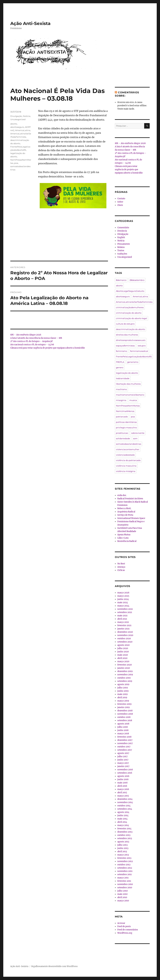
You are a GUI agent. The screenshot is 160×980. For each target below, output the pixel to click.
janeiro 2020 (124, 668)
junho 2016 (123, 779)
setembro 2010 (125, 888)
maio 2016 (122, 783)
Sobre (120, 202)
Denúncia (122, 231)
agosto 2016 (123, 776)
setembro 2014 (125, 809)
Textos (121, 250)
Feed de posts (124, 926)
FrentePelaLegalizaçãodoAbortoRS (134, 357)
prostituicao (122, 433)
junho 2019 (123, 691)
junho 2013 (123, 848)
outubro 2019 (124, 678)
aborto (14, 124)
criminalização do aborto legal (131, 318)
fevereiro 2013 (124, 858)
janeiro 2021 (123, 629)
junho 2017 (123, 760)
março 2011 (123, 878)
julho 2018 (122, 727)
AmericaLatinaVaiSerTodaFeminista (134, 302)
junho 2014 (123, 815)
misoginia (121, 400)
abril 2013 (122, 852)
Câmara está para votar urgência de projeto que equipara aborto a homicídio (48, 348)
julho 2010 (122, 891)
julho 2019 (123, 688)
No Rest (121, 564)
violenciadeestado (125, 455)
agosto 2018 (123, 724)
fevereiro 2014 (124, 829)
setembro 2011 (125, 874)
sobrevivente (138, 433)
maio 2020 (123, 655)
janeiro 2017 (123, 766)
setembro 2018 (125, 720)
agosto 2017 (123, 753)
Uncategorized (18, 119)
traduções (122, 254)
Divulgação (16, 116)
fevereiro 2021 (124, 625)
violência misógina (126, 471)
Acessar (121, 923)
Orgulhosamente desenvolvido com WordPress (54, 966)
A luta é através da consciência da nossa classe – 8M (36, 338)
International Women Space (131, 518)
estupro (142, 346)
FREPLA (120, 362)
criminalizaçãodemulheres (130, 307)
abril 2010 (122, 897)
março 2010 (123, 901)
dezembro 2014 (125, 799)
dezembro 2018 (125, 711)
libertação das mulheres (128, 384)
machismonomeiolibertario (130, 395)
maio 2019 (122, 694)
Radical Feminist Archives (130, 499)
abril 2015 (122, 793)
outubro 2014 (124, 806)
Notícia (27, 116)
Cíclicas (121, 570)
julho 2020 (123, 648)
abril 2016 (122, 786)
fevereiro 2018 (124, 737)
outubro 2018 (124, 717)
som (135, 438)
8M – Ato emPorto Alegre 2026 (26, 335)
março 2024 (123, 606)
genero (120, 367)
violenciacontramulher (128, 449)
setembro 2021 (125, 612)
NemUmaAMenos (125, 411)
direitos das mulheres (127, 335)
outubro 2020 (124, 639)
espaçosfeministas (125, 346)
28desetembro (137, 280)
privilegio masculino (126, 428)
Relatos (121, 247)
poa (16, 163)
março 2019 (123, 701)
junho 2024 (123, 599)
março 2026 (123, 593)
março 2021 (123, 622)
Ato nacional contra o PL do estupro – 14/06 (32, 345)
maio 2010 (122, 894)
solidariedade (123, 438)
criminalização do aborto (129, 313)
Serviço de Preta (125, 515)
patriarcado (122, 417)
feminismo (121, 351)
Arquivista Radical (126, 512)
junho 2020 (123, 652)
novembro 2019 (125, 675)
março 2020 (123, 661)
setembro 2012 (125, 868)
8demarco (121, 280)
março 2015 (123, 796)
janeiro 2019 (124, 707)
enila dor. (122, 495)
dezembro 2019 (125, 671)
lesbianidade (123, 378)
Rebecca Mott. (124, 508)
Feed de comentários (128, 930)
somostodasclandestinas (129, 444)
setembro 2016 (125, 773)
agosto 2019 (123, 684)
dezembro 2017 (125, 740)
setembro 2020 (125, 642)
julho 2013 (122, 845)
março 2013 (123, 855)
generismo (133, 362)
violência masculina (126, 466)
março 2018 (123, 734)
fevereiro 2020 (125, 665)
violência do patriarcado (128, 460)
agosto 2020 (123, 645)
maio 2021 (122, 616)
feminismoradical (139, 351)
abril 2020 (122, 658)
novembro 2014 (125, 802)
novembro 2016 (125, 770)
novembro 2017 (125, 743)
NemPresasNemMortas (128, 406)
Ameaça (121, 567)
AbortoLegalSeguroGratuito (130, 291)
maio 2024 (123, 602)
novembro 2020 (125, 635)
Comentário (123, 228)
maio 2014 (122, 819)
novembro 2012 (125, 861)
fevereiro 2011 (124, 881)
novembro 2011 (125, 871)
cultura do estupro (125, 324)
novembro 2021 (125, 609)
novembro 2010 (125, 884)
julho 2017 (122, 756)
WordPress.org (125, 933)
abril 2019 (122, 698)
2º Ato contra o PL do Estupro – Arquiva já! (32, 341)
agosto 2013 (123, 842)
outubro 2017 (124, 747)
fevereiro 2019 (124, 704)
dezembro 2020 (125, 632)
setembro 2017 (125, 750)
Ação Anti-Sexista (30, 23)
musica (133, 400)
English (121, 237)
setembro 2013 (125, 838)
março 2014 (123, 825)
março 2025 (123, 596)
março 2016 (123, 789)
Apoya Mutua (124, 535)
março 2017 (123, 763)
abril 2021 (122, 619)
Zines (120, 205)
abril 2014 (122, 822)
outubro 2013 (124, 835)
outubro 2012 (124, 865)
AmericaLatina (23, 130)
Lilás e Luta (123, 538)
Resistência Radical (127, 541)
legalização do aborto (127, 373)
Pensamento (124, 244)
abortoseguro (17, 127)
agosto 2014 (123, 812)
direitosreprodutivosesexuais (131, 340)
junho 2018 (123, 730)
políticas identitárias (126, 422)
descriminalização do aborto (130, 329)
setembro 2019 (125, 681)
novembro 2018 (125, 714)
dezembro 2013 (125, 832)
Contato (121, 199)
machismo (121, 389)
